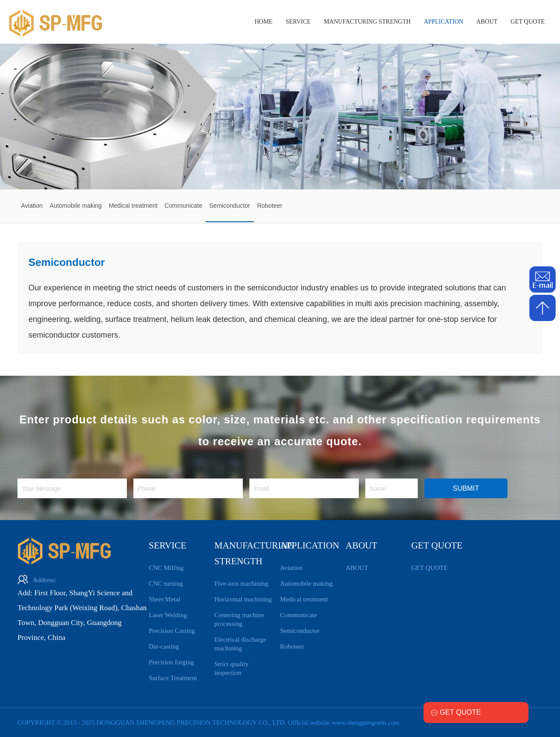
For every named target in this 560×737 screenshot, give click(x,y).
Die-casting (164, 646)
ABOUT (487, 22)
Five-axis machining (241, 583)
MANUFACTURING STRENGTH (367, 22)
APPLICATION (444, 22)
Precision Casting (172, 631)
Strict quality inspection (231, 668)
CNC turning (166, 583)
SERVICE (298, 22)
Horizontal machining (243, 599)
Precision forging (171, 662)
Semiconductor (300, 631)
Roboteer (292, 646)
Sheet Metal (164, 599)
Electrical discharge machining (240, 644)
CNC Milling (166, 568)
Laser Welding (168, 615)
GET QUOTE (528, 22)
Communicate (298, 615)
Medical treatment (304, 599)
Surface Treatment (173, 678)
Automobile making (306, 583)
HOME (264, 22)
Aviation (291, 568)
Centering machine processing (239, 619)
